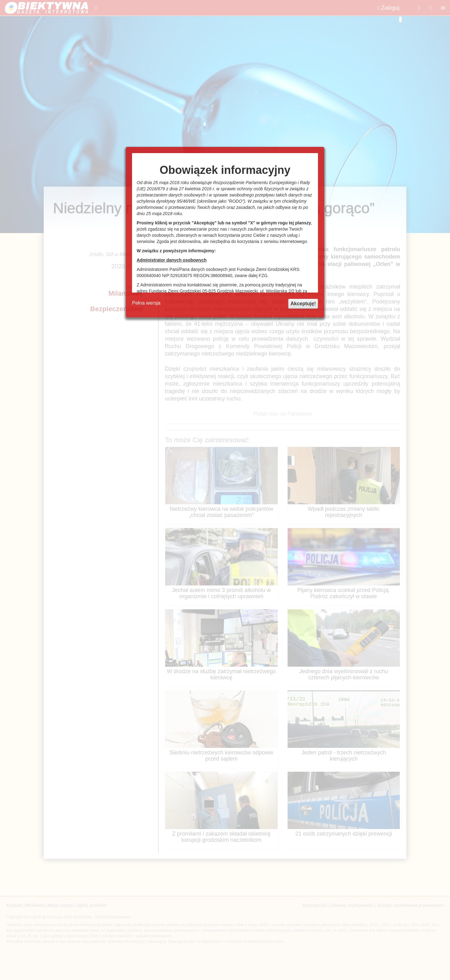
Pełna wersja (146, 303)
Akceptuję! (303, 304)
